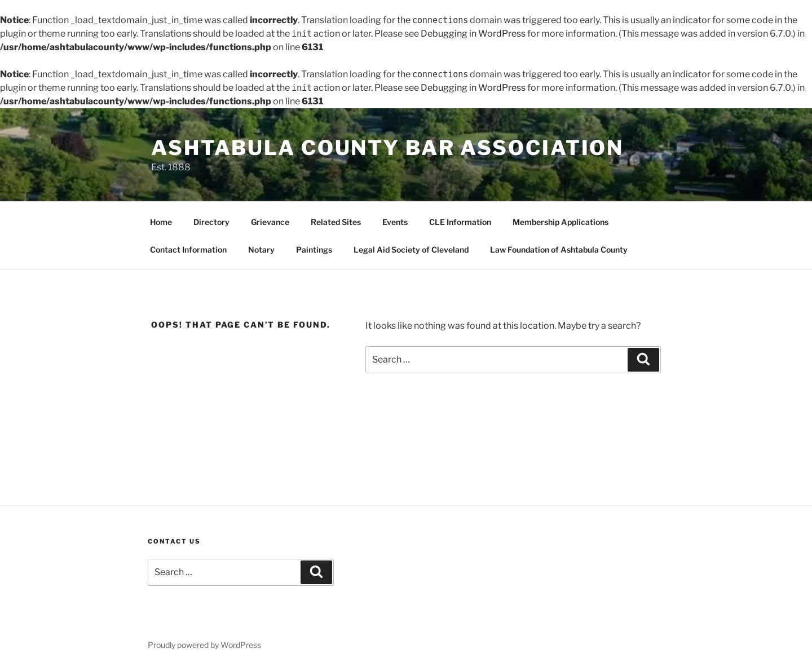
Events (395, 222)
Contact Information (188, 250)
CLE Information (460, 222)
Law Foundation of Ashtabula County (559, 250)
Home (161, 222)
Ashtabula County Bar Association (387, 148)
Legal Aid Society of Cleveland (411, 250)
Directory (211, 222)
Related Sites (336, 222)
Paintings (314, 250)
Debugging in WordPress (473, 34)
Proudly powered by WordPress (204, 645)
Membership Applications (561, 222)
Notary (261, 250)
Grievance (270, 222)
